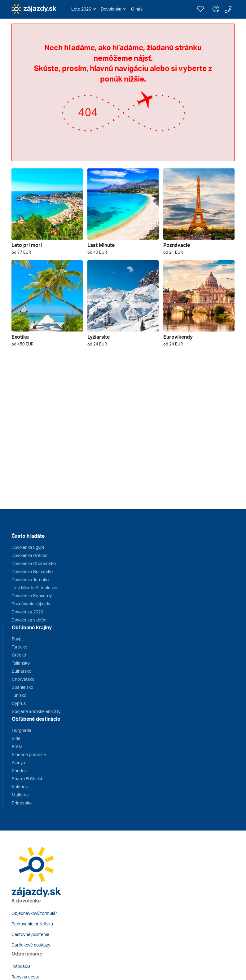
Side (16, 738)
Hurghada (22, 730)
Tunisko (19, 695)
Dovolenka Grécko (29, 555)
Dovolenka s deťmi (29, 620)
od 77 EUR (21, 252)
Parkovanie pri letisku (32, 924)
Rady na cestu (25, 977)
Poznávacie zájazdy (31, 604)
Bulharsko (22, 671)
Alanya (18, 762)
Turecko (20, 647)
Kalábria (20, 787)
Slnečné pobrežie (29, 754)
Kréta (17, 746)
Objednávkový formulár (34, 913)
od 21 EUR (173, 252)
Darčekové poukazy (31, 945)
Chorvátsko (23, 679)
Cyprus (19, 703)
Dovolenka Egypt (28, 547)
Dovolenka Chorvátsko (34, 563)
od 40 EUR (97, 252)
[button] (83, 9)
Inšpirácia (21, 966)
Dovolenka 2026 (27, 612)
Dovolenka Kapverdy (32, 596)
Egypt (17, 639)
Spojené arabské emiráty (36, 711)
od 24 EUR (97, 344)
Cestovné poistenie (30, 934)
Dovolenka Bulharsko (32, 571)
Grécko (19, 655)
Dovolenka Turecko (30, 579)
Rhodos (19, 771)
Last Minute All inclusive (35, 588)
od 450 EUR (22, 344)
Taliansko (21, 663)
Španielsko (22, 687)
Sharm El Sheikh (28, 779)
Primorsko (22, 803)
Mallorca (20, 795)
